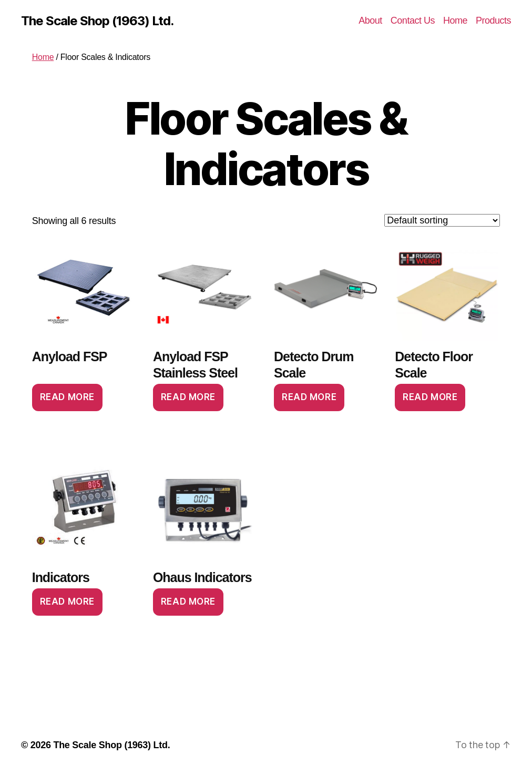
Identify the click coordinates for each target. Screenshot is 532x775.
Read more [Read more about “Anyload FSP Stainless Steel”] (188, 397)
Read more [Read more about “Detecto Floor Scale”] (430, 397)
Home (455, 21)
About (370, 21)
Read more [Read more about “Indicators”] (67, 601)
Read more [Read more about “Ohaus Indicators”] (188, 601)
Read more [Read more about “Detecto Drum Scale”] (309, 397)
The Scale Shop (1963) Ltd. (97, 21)
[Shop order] (442, 220)
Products (493, 21)
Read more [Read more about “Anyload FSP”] (67, 397)
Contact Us (413, 21)
